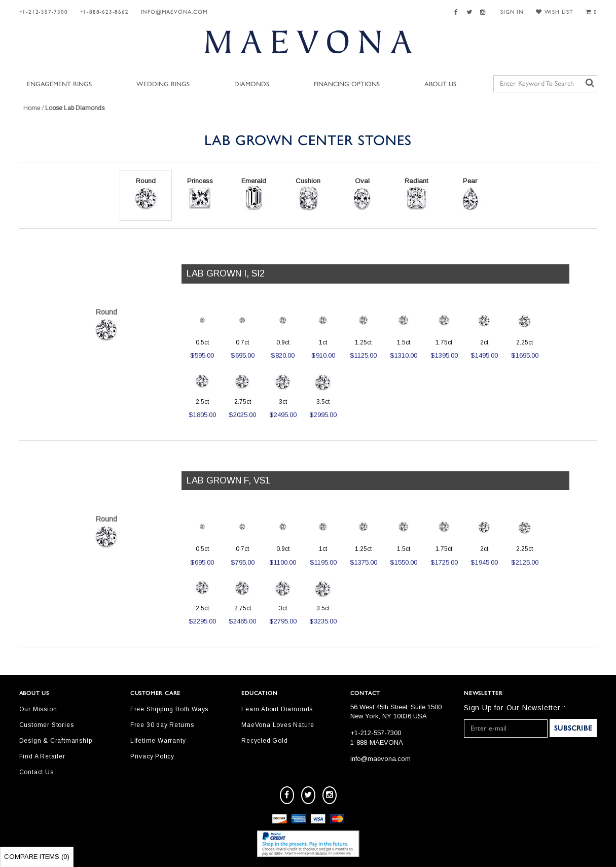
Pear (470, 194)
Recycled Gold (264, 741)
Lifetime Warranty (158, 741)
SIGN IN (512, 12)
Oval (362, 194)
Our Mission (38, 709)
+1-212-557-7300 (44, 12)
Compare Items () (37, 857)
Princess (200, 194)
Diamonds (252, 84)
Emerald (254, 194)
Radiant (416, 194)
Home (32, 108)
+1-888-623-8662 (104, 12)
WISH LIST (555, 12)
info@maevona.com (174, 12)
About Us (440, 84)
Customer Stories (47, 725)
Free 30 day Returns (162, 725)
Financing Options (347, 84)
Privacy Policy (152, 756)
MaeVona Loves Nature (278, 725)
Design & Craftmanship (56, 741)
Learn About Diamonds (277, 709)
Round (146, 194)
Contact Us (37, 772)
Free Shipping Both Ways (169, 709)
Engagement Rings (59, 84)
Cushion (308, 194)
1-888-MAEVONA (377, 742)
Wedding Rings (163, 84)
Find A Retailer (42, 756)
